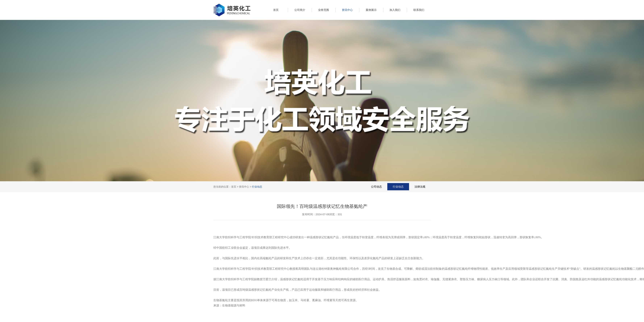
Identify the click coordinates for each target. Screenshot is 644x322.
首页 (276, 10)
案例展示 (371, 10)
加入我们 (395, 10)
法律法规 (420, 187)
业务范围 (324, 10)
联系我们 (419, 10)
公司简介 (300, 10)
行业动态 (257, 187)
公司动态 (376, 187)
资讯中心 (347, 10)
